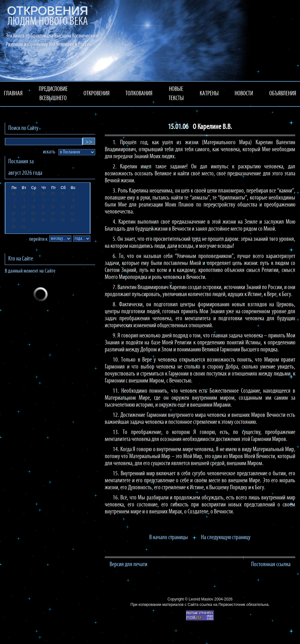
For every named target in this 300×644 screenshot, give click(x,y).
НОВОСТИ (244, 94)
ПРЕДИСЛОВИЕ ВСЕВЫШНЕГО (53, 94)
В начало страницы (169, 538)
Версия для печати (128, 565)
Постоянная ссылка (271, 565)
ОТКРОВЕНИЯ (97, 94)
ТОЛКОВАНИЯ (139, 94)
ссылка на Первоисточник (222, 605)
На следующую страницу (226, 538)
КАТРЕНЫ (209, 94)
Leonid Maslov (201, 599)
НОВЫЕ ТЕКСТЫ (176, 94)
